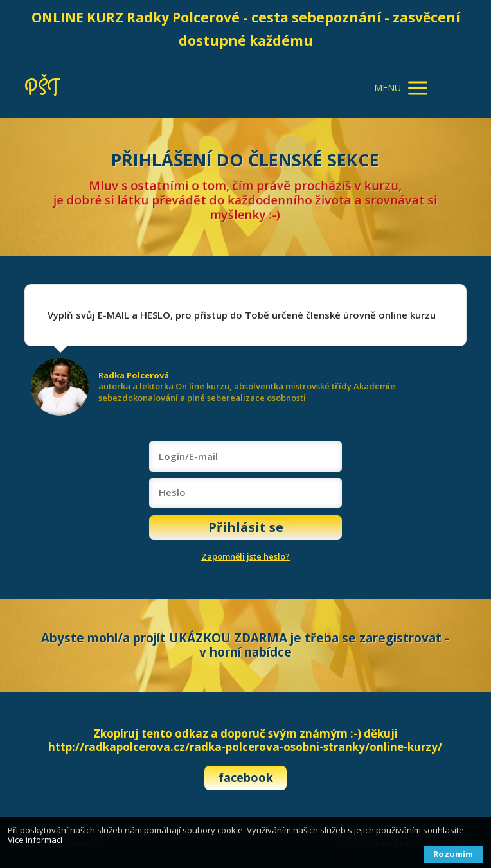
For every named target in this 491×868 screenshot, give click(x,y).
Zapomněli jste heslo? (245, 556)
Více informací (35, 840)
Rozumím (453, 854)
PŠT (41, 88)
